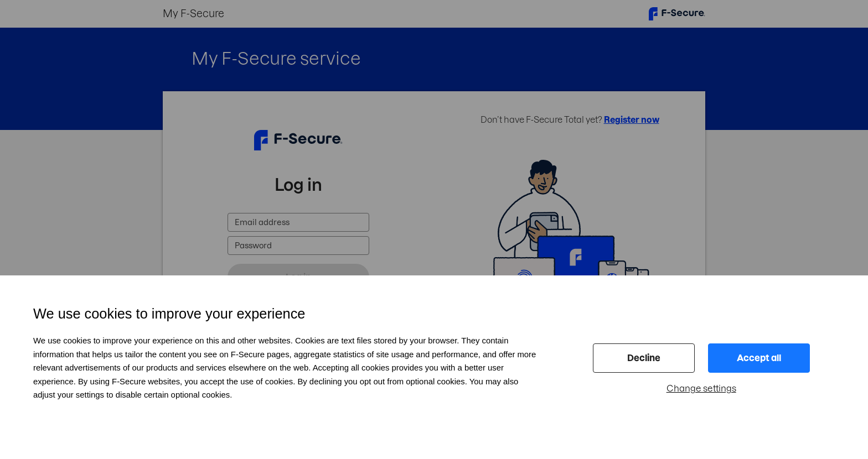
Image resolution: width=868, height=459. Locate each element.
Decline (644, 358)
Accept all (759, 358)
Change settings (701, 388)
